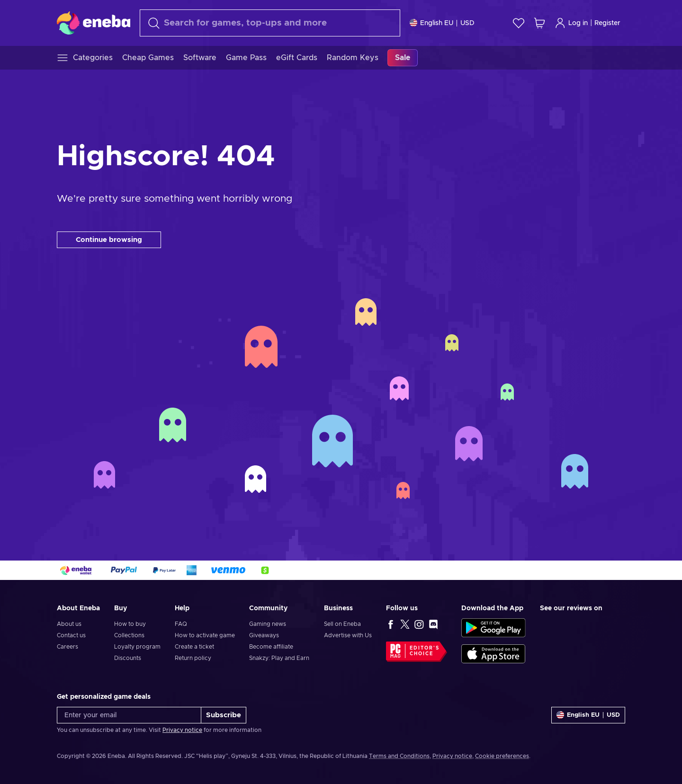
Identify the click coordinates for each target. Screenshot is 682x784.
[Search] (270, 23)
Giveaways (264, 635)
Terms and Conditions (399, 756)
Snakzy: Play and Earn (279, 658)
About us (69, 624)
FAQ (181, 624)
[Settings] (442, 23)
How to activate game (205, 635)
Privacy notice (182, 730)
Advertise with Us (348, 635)
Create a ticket (194, 647)
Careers (67, 647)
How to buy (130, 624)
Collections (129, 635)
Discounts (128, 658)
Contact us (71, 635)
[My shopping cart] (539, 23)
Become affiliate (271, 647)
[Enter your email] (129, 715)
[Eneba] (94, 23)
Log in (571, 23)
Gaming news (268, 624)
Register (607, 23)
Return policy (193, 658)
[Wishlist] (519, 23)
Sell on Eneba (342, 624)
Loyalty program (137, 647)
